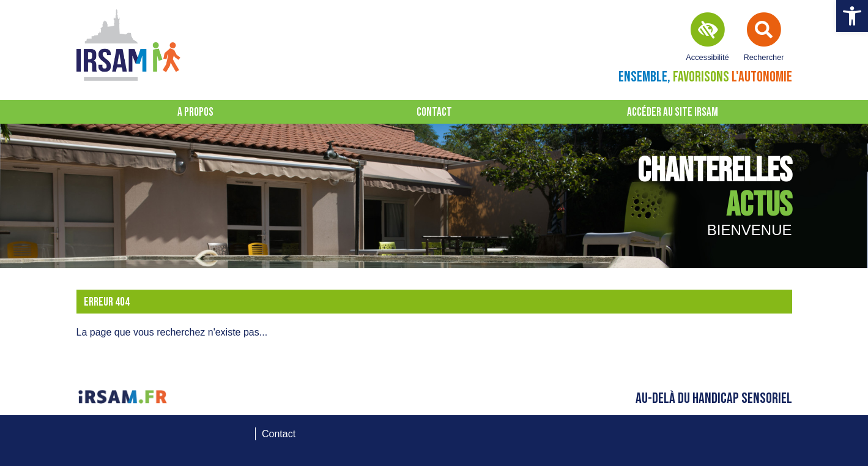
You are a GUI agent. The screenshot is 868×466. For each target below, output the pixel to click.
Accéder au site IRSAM (673, 112)
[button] (852, 16)
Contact (434, 112)
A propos (195, 112)
